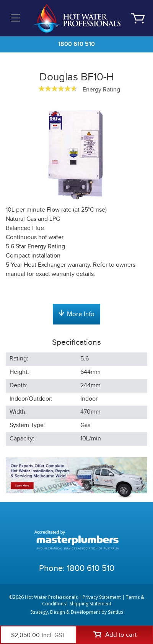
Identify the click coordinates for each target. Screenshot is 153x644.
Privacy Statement (102, 597)
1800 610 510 (76, 44)
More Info (76, 314)
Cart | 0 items (138, 18)
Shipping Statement (90, 604)
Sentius (116, 612)
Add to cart (115, 635)
